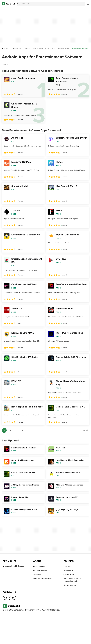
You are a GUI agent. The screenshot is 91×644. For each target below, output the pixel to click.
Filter (5, 64)
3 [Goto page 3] (17, 430)
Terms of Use (68, 570)
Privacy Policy (68, 566)
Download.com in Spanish (43, 579)
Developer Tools (50, 48)
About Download (39, 566)
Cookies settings (70, 585)
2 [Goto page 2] (10, 430)
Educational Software (64, 48)
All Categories (18, 48)
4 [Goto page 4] (23, 430)
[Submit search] (18, 4)
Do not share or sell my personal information (72, 580)
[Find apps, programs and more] (51, 4)
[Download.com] (8, 4)
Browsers (27, 48)
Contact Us (37, 574)
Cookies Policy (69, 574)
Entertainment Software (80, 48)
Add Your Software (40, 570)
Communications (37, 48)
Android (6, 48)
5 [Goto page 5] (29, 430)
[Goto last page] (85, 430)
